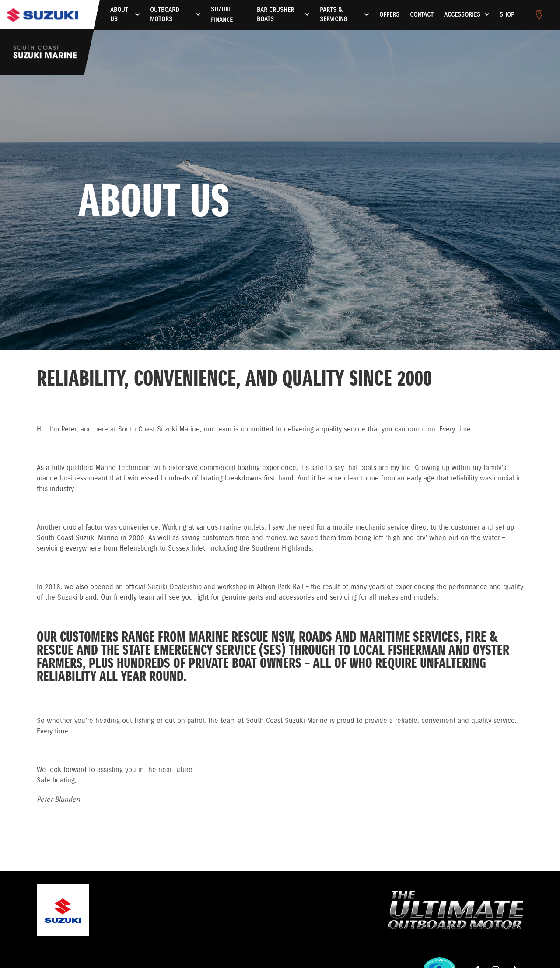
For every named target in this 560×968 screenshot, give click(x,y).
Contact (422, 15)
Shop (507, 15)
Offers (389, 15)
